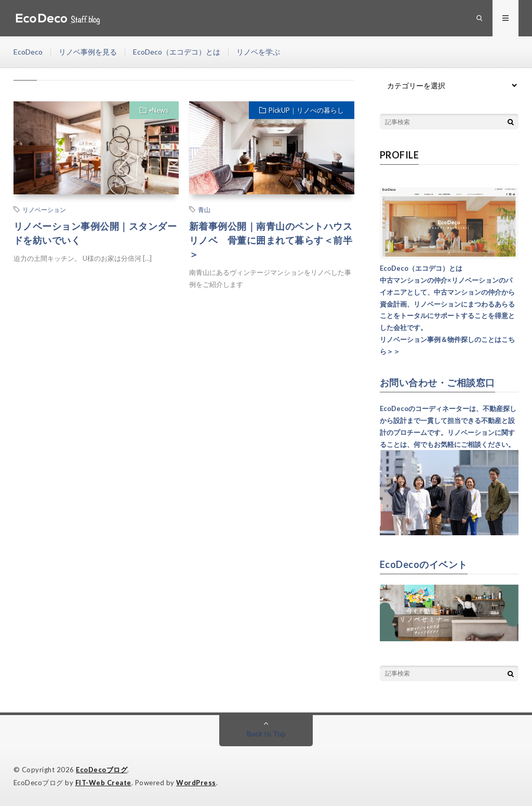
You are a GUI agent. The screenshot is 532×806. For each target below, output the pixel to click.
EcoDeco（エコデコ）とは (177, 52)
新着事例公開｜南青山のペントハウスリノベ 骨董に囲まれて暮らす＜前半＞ (271, 240)
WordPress (196, 783)
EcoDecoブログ (102, 770)
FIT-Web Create (103, 783)
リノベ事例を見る (88, 52)
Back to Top (266, 733)
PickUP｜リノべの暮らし (306, 110)
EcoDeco (28, 52)
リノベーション (44, 209)
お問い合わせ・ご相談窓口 (437, 382)
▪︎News (159, 110)
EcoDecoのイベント (424, 564)
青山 (204, 209)
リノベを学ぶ (258, 52)
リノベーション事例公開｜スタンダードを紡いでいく (95, 233)
